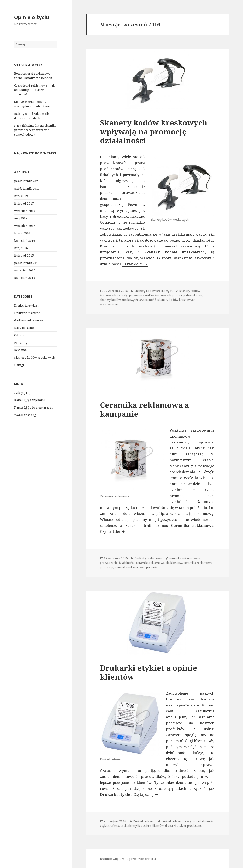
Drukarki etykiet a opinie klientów (149, 672)
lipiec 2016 (22, 233)
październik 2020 (27, 181)
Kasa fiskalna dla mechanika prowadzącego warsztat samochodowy (35, 130)
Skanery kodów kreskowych (35, 357)
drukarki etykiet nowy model (181, 821)
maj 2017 (21, 218)
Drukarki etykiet (26, 305)
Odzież (19, 335)
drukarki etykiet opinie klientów (142, 826)
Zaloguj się (22, 393)
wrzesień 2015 (25, 270)
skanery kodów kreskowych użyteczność (128, 300)
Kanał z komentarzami (34, 408)
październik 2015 (27, 263)
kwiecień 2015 (25, 278)
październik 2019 (27, 188)
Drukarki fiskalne (27, 313)
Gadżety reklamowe (29, 320)
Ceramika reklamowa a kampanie (145, 409)
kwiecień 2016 (25, 241)
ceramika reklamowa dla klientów (159, 563)
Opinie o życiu (32, 17)
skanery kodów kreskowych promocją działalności (168, 295)
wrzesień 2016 (25, 226)
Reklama (20, 350)
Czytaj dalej (135, 264)
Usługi (19, 365)
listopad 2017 (24, 203)
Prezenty (21, 343)
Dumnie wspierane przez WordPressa (128, 859)
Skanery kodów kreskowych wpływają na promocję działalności (154, 131)
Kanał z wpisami (29, 400)
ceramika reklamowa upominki (136, 567)
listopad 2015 (24, 255)
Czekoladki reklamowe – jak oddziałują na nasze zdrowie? (34, 90)
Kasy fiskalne (24, 328)
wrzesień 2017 (25, 211)
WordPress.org (25, 415)
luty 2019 (21, 196)
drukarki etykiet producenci (184, 826)
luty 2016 (21, 248)
